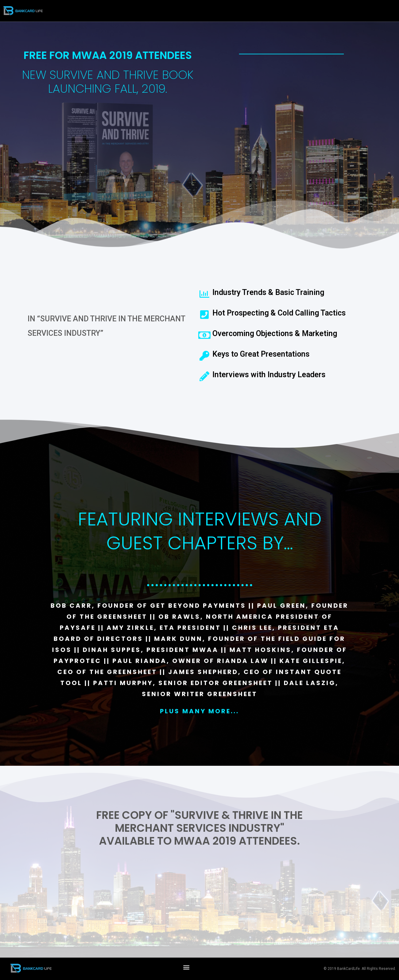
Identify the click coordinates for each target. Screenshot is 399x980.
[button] (186, 967)
